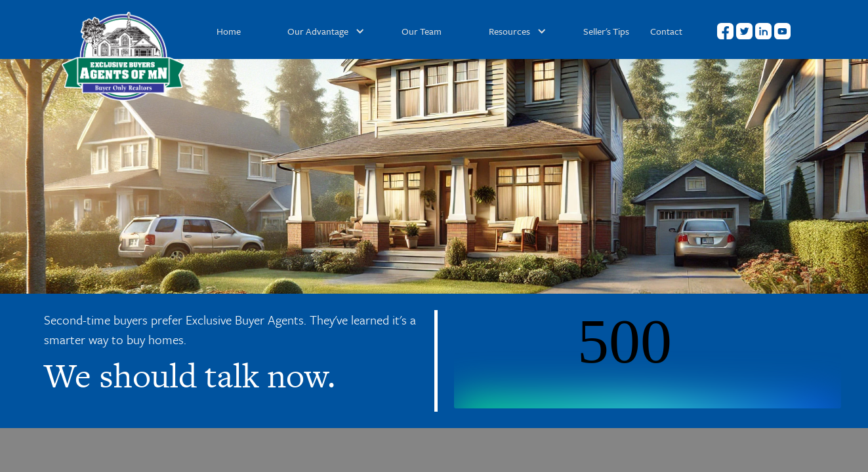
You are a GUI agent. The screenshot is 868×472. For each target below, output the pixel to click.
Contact (666, 31)
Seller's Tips (606, 31)
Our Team (422, 31)
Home (229, 31)
